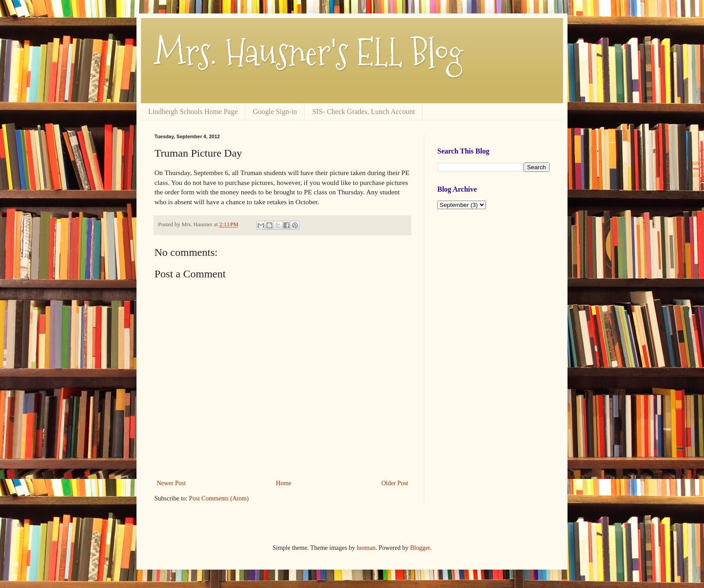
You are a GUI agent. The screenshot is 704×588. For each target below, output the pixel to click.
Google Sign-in (275, 112)
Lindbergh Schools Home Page (193, 112)
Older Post (395, 483)
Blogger (420, 548)
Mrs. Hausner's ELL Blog (309, 53)
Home (284, 483)
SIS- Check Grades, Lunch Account (363, 112)
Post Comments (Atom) (219, 498)
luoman (366, 548)
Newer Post (171, 483)
